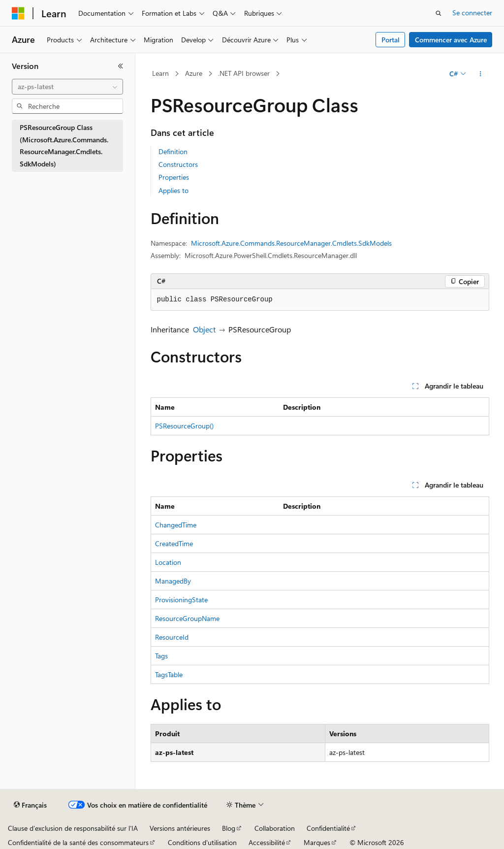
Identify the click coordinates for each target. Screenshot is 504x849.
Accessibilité (267, 842)
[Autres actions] (480, 74)
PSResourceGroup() (184, 426)
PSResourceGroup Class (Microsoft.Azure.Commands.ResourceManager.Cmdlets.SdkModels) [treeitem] (64, 146)
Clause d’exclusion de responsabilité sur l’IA (73, 828)
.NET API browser (244, 73)
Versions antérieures (180, 828)
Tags (161, 656)
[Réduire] (121, 66)
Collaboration (275, 828)
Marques (317, 842)
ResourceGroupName (187, 618)
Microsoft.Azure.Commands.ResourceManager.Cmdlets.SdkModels (291, 243)
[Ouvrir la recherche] (439, 13)
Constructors (178, 164)
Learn (160, 73)
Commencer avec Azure (451, 40)
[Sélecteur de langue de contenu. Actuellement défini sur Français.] (30, 805)
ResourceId (172, 637)
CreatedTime (174, 543)
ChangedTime (176, 525)
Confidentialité (328, 828)
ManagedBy (173, 581)
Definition (173, 151)
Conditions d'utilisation (202, 842)
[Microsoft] (18, 13)
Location (168, 562)
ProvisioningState (181, 600)
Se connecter (472, 13)
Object (204, 329)
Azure (194, 73)
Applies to (173, 190)
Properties (174, 177)
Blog (229, 828)
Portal (391, 40)
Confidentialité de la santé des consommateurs (78, 842)
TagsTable (169, 674)
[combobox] (67, 87)
